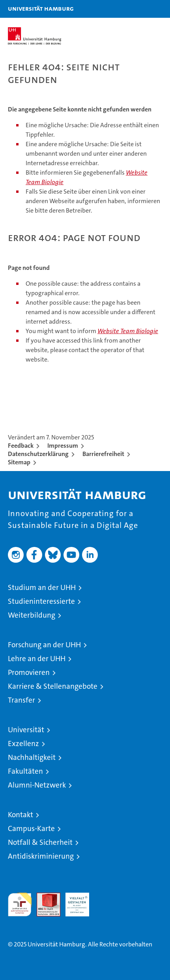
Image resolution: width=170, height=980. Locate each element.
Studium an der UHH (42, 587)
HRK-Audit (73, 901)
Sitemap (19, 462)
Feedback (21, 446)
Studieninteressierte (41, 601)
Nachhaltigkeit (32, 757)
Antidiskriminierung (41, 856)
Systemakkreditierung (106, 897)
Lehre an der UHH (37, 659)
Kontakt (21, 815)
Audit (44, 897)
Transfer (21, 700)
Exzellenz (23, 743)
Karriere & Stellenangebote (53, 686)
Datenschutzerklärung (38, 454)
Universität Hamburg (41, 8)
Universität (26, 730)
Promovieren (29, 672)
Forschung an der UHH (44, 645)
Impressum (63, 446)
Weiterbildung (32, 615)
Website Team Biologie (128, 331)
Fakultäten (25, 771)
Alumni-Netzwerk (37, 785)
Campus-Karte (31, 828)
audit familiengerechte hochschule (20, 905)
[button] (139, 9)
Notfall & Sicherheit (40, 842)
